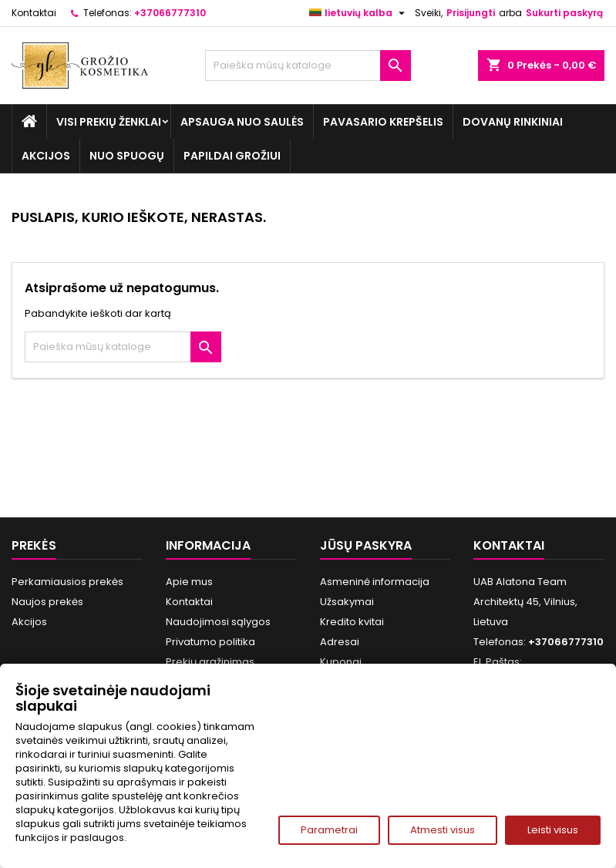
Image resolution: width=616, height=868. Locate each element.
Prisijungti (471, 13)
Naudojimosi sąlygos (218, 622)
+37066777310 (170, 13)
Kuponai (341, 662)
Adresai (340, 642)
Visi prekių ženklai (109, 122)
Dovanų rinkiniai (513, 122)
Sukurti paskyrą (564, 13)
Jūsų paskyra (366, 545)
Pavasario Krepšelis (383, 122)
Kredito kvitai (352, 622)
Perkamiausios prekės (67, 582)
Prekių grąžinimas (210, 662)
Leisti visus (553, 830)
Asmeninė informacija (375, 582)
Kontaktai (34, 13)
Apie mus (189, 582)
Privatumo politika (210, 642)
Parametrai (329, 830)
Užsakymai (347, 602)
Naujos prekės (47, 602)
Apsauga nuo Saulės (242, 122)
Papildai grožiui (232, 156)
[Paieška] (308, 66)
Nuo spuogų (127, 156)
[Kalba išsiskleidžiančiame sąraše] (359, 13)
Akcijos (46, 156)
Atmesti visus (443, 830)
